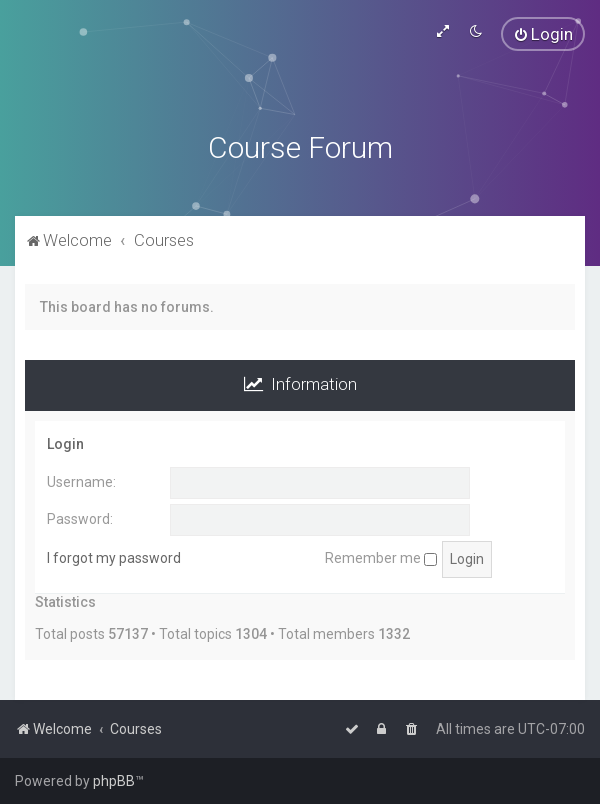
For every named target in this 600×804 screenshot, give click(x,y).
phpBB (114, 781)
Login (65, 444)
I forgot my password (114, 558)
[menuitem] (543, 34)
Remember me (381, 558)
